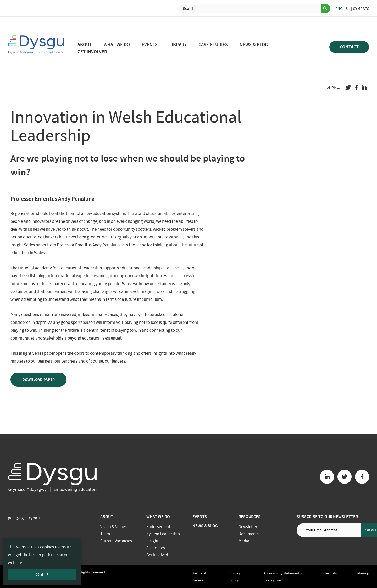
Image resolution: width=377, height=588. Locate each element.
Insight (152, 541)
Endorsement (158, 527)
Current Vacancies (116, 541)
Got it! (42, 575)
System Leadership (163, 534)
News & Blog (254, 45)
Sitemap (363, 573)
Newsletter (248, 527)
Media (244, 541)
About (85, 45)
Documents (249, 534)
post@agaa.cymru (24, 518)
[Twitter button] (345, 477)
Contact (349, 47)
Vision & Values (113, 527)
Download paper (38, 380)
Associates (156, 548)
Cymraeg (361, 9)
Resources (250, 517)
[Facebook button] (362, 477)
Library (178, 45)
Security (331, 573)
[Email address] (329, 530)
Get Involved (92, 52)
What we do (117, 45)
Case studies (213, 45)
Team (105, 534)
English (343, 9)
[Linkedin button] (327, 477)
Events (150, 45)
